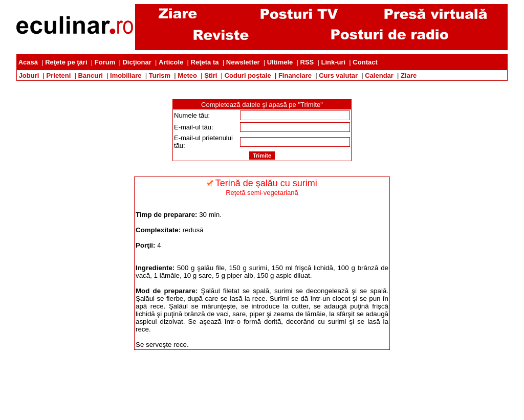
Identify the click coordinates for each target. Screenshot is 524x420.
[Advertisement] (262, 85)
